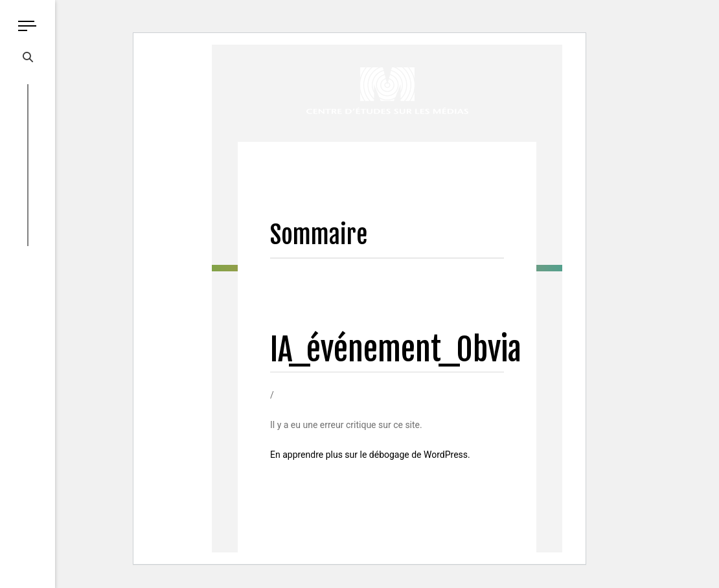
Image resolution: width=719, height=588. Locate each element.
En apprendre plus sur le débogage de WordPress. (370, 455)
